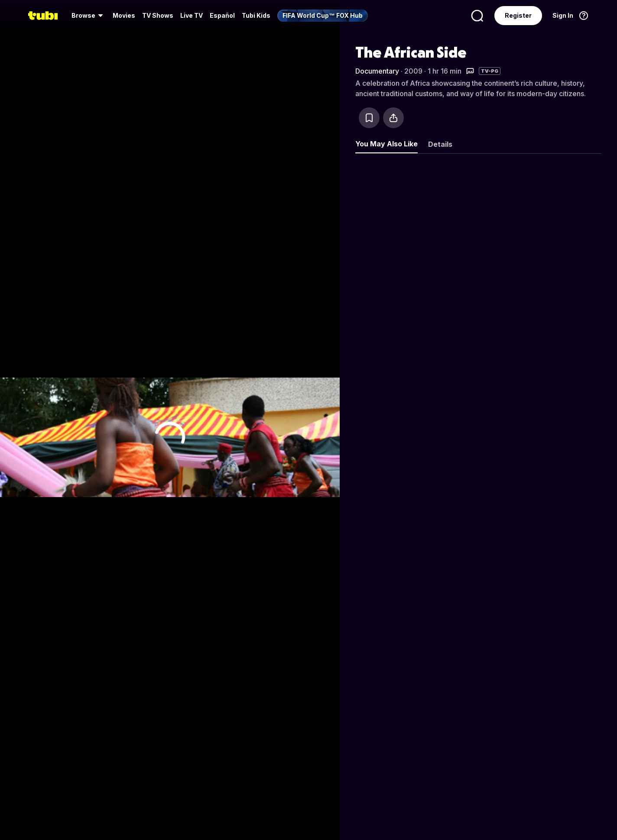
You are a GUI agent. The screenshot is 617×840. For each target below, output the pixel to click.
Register (518, 15)
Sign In (563, 15)
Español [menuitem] (222, 15)
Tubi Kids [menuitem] (256, 15)
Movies (124, 15)
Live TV (192, 15)
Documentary (377, 71)
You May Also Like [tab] (386, 144)
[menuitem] (89, 16)
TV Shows (158, 15)
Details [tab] (440, 144)
